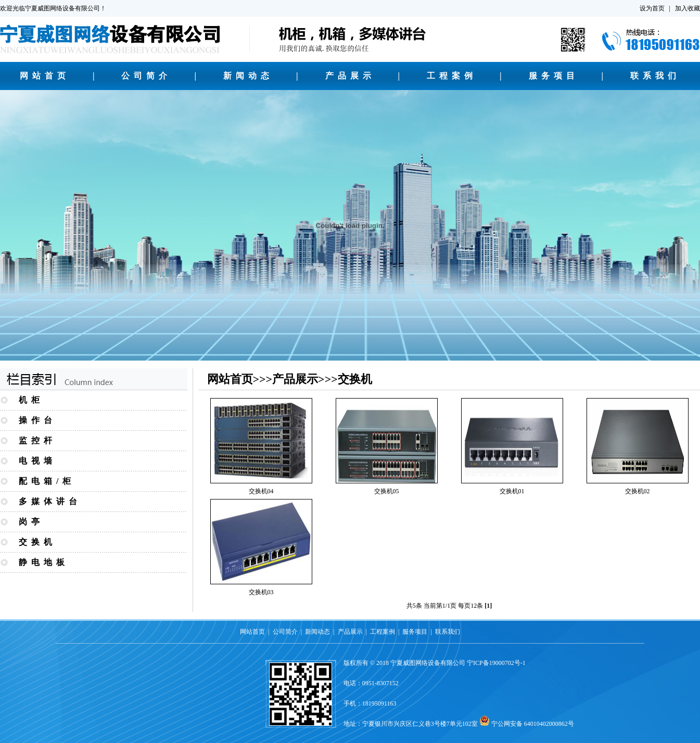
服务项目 (554, 76)
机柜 (31, 400)
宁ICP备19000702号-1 (496, 663)
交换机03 (261, 592)
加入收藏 (688, 8)
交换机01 (512, 491)
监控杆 (37, 440)
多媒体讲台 (50, 501)
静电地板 (44, 562)
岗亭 (31, 522)
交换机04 (261, 491)
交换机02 (638, 491)
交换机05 (387, 491)
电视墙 (37, 461)
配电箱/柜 (47, 481)
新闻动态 (248, 76)
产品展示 (350, 76)
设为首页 (652, 8)
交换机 (37, 542)
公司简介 (146, 76)
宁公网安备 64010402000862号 (533, 724)
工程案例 (452, 76)
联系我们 (655, 76)
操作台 (37, 420)
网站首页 (45, 76)
